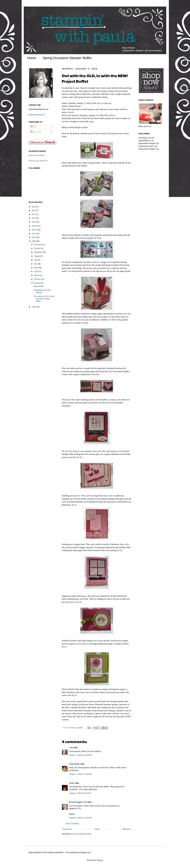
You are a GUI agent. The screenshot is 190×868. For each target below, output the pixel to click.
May (36, 268)
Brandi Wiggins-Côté (78, 802)
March (37, 275)
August (37, 256)
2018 (34, 210)
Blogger (100, 860)
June (36, 264)
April (36, 271)
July (36, 260)
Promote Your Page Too (38, 161)
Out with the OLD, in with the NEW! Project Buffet (44, 299)
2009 (34, 241)
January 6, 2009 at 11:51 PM (80, 818)
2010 (34, 237)
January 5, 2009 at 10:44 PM (80, 755)
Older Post (127, 829)
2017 (34, 214)
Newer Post (67, 829)
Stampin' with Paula (37, 155)
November (38, 245)
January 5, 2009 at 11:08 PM (80, 774)
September (38, 252)
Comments (36, 132)
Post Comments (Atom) (82, 834)
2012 (34, 230)
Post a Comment (72, 824)
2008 (34, 307)
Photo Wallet (39, 286)
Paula (73, 727)
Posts (34, 127)
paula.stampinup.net (37, 115)
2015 (34, 218)
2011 (34, 234)
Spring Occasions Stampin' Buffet (67, 58)
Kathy (72, 783)
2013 (34, 226)
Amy (71, 748)
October (38, 248)
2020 (34, 207)
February (38, 279)
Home (32, 58)
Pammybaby (74, 764)
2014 (34, 222)
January (37, 283)
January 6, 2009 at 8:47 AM (80, 793)
